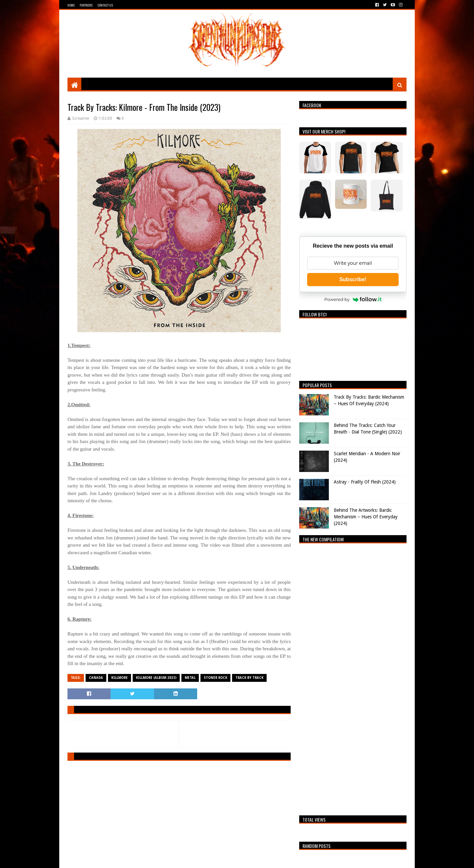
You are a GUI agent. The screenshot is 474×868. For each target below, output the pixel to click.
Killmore (119, 678)
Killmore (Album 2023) (156, 678)
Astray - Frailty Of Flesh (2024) (365, 482)
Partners (86, 5)
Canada (96, 678)
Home (71, 5)
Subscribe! (353, 279)
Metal (190, 678)
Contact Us (105, 5)
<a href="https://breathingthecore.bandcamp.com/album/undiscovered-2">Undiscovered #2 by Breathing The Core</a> (353, 678)
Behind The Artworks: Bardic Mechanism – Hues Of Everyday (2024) (366, 517)
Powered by (353, 299)
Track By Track (249, 678)
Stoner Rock (215, 678)
